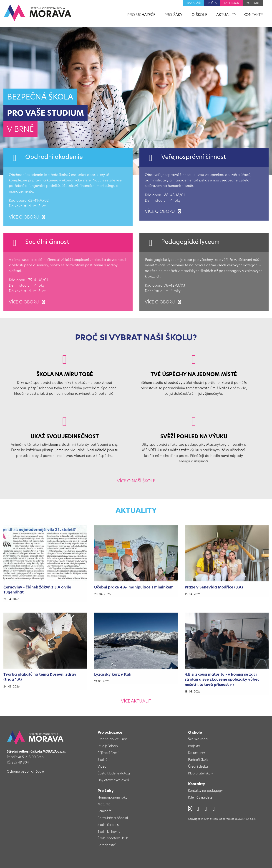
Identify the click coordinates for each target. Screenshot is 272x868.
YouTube (253, 3)
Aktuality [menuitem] (226, 15)
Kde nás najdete (200, 798)
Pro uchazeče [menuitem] (141, 15)
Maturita (104, 805)
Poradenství (106, 845)
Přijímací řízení (108, 753)
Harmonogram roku (112, 798)
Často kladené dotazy (114, 774)
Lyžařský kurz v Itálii (113, 675)
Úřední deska (198, 767)
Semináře (105, 811)
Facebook (232, 3)
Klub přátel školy (200, 774)
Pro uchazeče (110, 733)
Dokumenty (196, 753)
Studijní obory (108, 746)
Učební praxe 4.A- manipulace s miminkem (134, 588)
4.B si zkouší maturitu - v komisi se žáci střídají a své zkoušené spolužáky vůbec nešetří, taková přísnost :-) (222, 680)
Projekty (194, 746)
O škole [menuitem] (199, 15)
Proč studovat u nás (113, 739)
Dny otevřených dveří (113, 780)
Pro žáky (106, 791)
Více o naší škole (136, 481)
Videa (102, 767)
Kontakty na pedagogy (205, 791)
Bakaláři (194, 3)
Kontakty (197, 784)
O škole (195, 733)
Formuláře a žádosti (113, 818)
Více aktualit (136, 701)
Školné (102, 760)
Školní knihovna (109, 832)
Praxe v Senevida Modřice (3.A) (214, 588)
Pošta (212, 3)
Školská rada (198, 739)
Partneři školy (198, 760)
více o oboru (27, 218)
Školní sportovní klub (113, 839)
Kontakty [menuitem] (253, 15)
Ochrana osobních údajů (25, 772)
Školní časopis (108, 825)
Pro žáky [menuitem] (173, 15)
